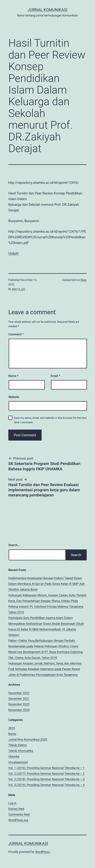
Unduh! (14, 253)
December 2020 (19, 704)
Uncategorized (18, 762)
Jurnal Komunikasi (47, 10)
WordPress (43, 852)
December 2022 (19, 693)
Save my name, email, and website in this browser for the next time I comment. (50, 420)
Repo (84, 280)
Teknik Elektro (18, 745)
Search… (14, 545)
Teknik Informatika (21, 751)
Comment (16, 334)
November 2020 (19, 710)
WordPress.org (18, 820)
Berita (12, 734)
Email (55, 376)
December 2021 (19, 699)
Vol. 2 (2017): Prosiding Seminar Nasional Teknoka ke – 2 (46, 774)
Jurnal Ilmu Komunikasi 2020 (28, 739)
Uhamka (14, 756)
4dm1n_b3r (19, 289)
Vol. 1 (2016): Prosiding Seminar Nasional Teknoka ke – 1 (46, 768)
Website (14, 397)
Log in (12, 803)
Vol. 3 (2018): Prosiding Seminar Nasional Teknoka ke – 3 (46, 779)
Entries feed (16, 809)
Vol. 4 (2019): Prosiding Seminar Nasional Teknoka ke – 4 (46, 785)
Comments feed (19, 814)
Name (13, 376)
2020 (12, 728)
